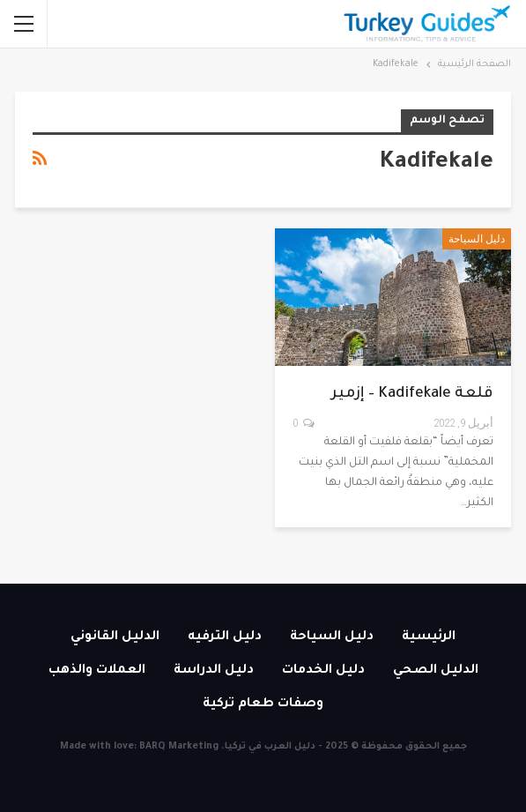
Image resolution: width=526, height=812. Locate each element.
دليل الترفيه (225, 637)
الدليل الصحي (436, 671)
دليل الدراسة (214, 671)
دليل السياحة (477, 239)
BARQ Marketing (179, 747)
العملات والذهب (97, 671)
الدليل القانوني (115, 637)
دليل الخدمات (323, 671)
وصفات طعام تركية (263, 704)
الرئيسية (429, 637)
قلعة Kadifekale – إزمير (412, 395)
